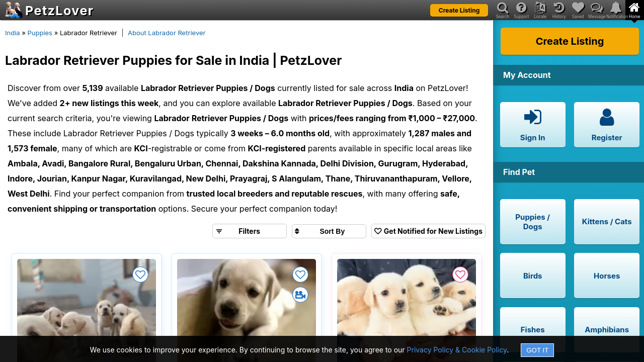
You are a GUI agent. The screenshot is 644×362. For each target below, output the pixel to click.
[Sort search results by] (329, 231)
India (13, 33)
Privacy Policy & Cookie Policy (457, 350)
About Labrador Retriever (167, 33)
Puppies (40, 33)
